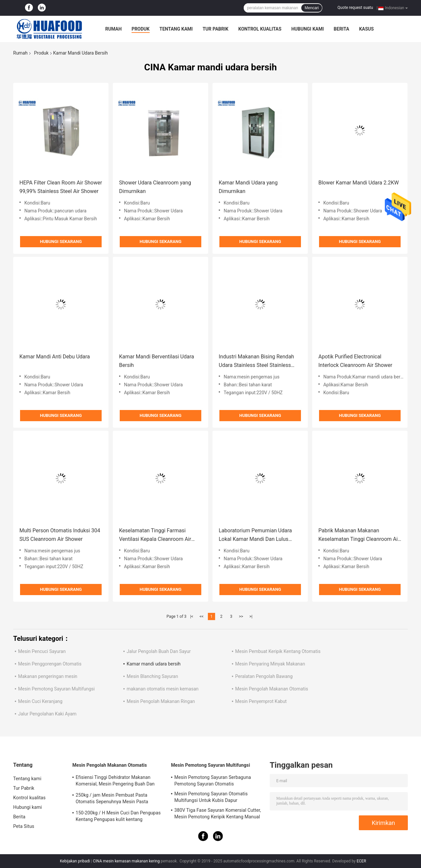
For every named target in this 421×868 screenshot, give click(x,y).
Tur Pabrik (216, 29)
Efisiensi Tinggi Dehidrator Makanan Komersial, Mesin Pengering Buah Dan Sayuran (115, 782)
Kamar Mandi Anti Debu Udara (55, 357)
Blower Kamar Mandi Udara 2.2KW (359, 183)
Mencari (312, 8)
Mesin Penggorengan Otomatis (50, 664)
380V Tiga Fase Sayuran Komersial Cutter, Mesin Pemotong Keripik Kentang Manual (218, 813)
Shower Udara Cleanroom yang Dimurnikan (155, 187)
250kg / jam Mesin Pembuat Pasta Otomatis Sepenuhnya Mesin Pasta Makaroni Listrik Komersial (112, 799)
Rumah (113, 29)
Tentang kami (176, 29)
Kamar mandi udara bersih (154, 664)
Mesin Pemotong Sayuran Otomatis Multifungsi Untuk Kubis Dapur (211, 797)
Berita (342, 29)
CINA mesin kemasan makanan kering (126, 861)
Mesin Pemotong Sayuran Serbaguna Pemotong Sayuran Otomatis (213, 781)
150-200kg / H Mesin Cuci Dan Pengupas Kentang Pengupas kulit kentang (118, 816)
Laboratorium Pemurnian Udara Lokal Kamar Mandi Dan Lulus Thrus (255, 535)
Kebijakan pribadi (75, 861)
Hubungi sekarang (61, 241)
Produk (141, 29)
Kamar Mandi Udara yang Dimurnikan (248, 187)
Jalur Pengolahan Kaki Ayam (47, 714)
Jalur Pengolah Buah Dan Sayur (159, 651)
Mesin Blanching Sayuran (152, 676)
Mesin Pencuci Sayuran (42, 651)
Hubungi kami (308, 29)
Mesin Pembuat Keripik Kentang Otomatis (278, 651)
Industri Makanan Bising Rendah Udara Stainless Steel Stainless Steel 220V (256, 362)
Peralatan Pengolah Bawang (264, 676)
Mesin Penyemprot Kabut (261, 701)
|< (192, 616)
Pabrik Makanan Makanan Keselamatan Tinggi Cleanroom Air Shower (359, 535)
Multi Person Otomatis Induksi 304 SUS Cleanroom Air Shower (60, 535)
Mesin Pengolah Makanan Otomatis (272, 689)
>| (251, 616)
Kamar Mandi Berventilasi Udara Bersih (157, 361)
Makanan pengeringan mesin (48, 676)
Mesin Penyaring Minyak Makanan (270, 664)
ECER (361, 861)
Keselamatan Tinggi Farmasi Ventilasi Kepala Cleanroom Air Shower (155, 535)
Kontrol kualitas (260, 29)
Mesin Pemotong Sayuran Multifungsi (56, 689)
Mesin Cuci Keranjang (40, 701)
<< (202, 616)
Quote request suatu (355, 8)
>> (241, 616)
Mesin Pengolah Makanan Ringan (161, 701)
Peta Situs (24, 826)
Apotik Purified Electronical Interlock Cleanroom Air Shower (355, 361)
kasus (367, 29)
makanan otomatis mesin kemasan (163, 689)
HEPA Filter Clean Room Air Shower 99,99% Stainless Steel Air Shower (61, 187)
